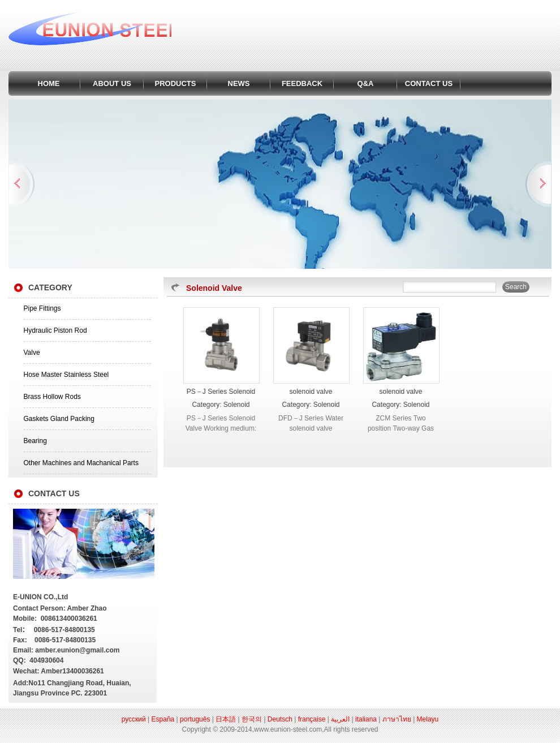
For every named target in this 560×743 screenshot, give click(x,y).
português (195, 719)
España (163, 719)
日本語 (226, 719)
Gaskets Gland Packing (59, 419)
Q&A (366, 83)
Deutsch (280, 719)
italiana (366, 719)
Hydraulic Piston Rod (55, 330)
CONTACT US (429, 83)
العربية (340, 719)
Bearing (35, 441)
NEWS (239, 83)
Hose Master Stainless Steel (66, 375)
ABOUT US (112, 83)
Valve (32, 353)
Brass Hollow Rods (52, 397)
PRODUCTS (176, 83)
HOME (49, 83)
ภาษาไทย (397, 719)
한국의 (252, 719)
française (312, 719)
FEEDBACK (302, 83)
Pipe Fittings (42, 308)
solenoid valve (311, 392)
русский (134, 719)
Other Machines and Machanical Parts (81, 463)
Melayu (428, 719)
